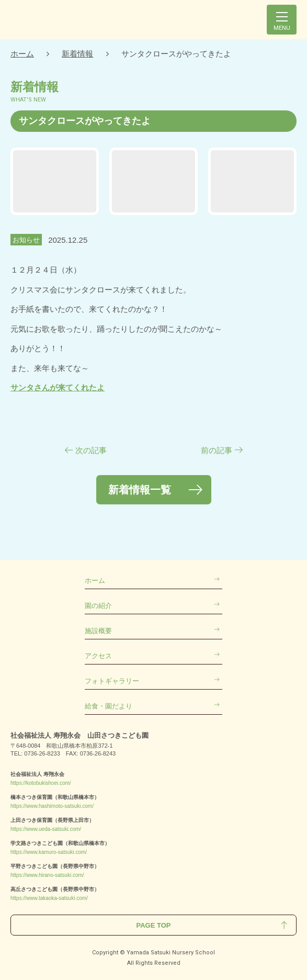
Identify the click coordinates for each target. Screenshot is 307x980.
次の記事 (91, 450)
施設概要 (98, 631)
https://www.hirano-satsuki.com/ (47, 875)
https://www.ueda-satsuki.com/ (46, 829)
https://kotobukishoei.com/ (41, 783)
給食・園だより (109, 706)
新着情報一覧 (140, 490)
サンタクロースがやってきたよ (176, 54)
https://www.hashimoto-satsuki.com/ (52, 806)
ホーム (22, 54)
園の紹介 (98, 606)
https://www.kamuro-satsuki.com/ (49, 852)
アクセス (98, 656)
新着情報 (77, 54)
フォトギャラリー (112, 681)
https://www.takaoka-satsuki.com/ (49, 898)
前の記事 (217, 450)
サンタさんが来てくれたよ (58, 387)
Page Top (154, 925)
